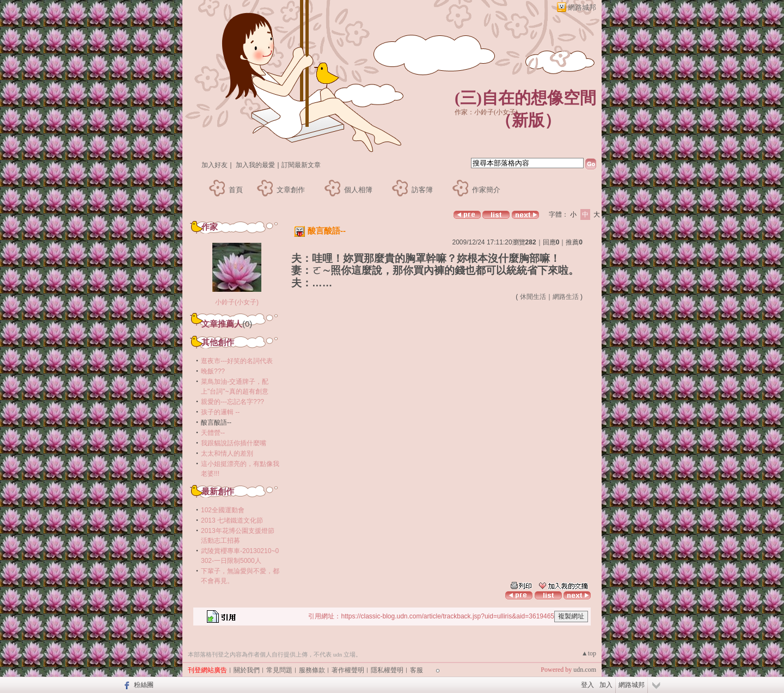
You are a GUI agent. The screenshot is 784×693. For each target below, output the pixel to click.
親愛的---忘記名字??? (232, 402)
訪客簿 (422, 190)
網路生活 (566, 297)
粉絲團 (144, 685)
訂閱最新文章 (301, 165)
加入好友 (215, 165)
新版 (528, 120)
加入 (606, 685)
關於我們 (247, 670)
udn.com (585, 670)
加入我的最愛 (255, 165)
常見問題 (279, 670)
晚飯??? (213, 371)
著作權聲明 (348, 670)
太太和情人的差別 (227, 453)
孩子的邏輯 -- (220, 412)
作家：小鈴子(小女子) (486, 112)
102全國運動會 (223, 510)
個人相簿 (358, 190)
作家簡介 (486, 190)
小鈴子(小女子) (237, 302)
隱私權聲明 (387, 670)
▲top (589, 653)
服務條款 (312, 670)
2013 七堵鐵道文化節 (232, 520)
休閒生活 (533, 297)
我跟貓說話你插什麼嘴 (234, 443)
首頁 (236, 190)
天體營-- (213, 433)
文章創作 (291, 190)
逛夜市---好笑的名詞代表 (237, 361)
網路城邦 (582, 7)
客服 (416, 670)
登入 (587, 685)
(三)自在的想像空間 (525, 98)
